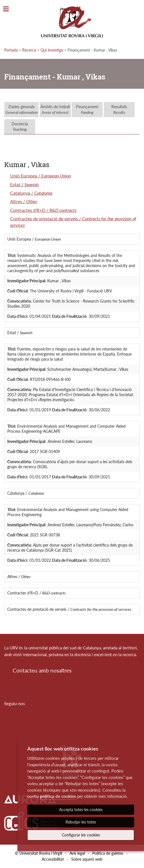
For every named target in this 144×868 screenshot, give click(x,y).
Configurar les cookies (81, 835)
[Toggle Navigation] (6, 9)
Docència (20, 127)
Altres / (24, 201)
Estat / (24, 184)
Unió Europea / (40, 176)
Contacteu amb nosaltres (42, 670)
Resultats (119, 109)
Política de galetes (108, 853)
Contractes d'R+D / (43, 210)
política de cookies (58, 796)
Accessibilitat (53, 859)
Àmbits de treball (55, 109)
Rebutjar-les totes (81, 822)
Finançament (87, 109)
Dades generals (22, 109)
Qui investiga (52, 50)
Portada (11, 50)
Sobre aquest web (87, 859)
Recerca (29, 50)
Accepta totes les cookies (81, 810)
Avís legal (77, 853)
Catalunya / (31, 193)
